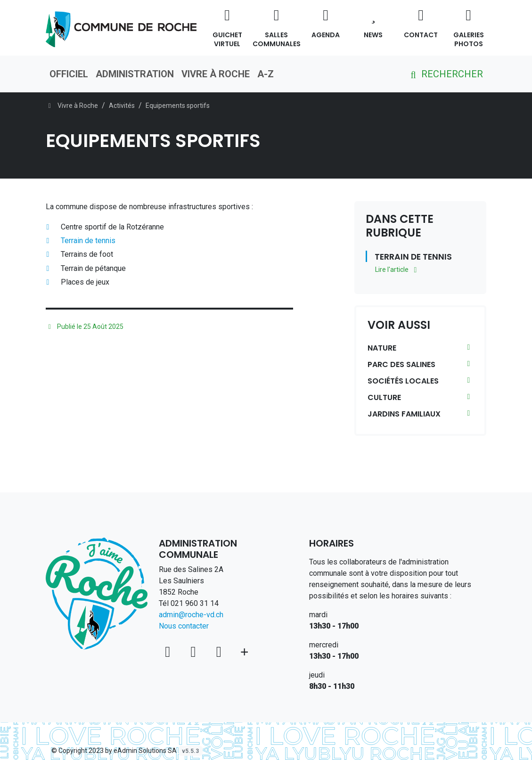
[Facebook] (195, 652)
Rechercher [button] (445, 74)
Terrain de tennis (88, 241)
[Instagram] (221, 652)
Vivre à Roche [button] (216, 74)
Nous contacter (184, 626)
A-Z (266, 74)
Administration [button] (135, 74)
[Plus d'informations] (244, 652)
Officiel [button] (69, 74)
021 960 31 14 (195, 603)
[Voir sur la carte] (170, 652)
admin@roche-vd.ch (191, 615)
